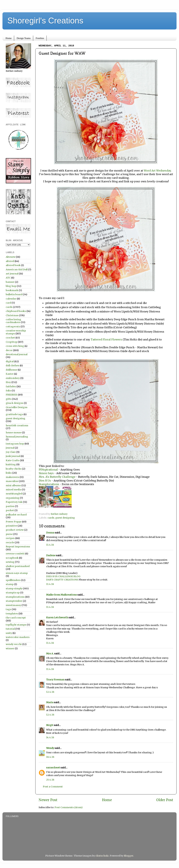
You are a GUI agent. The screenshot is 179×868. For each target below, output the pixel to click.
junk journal (13, 456)
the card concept (16, 618)
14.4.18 (50, 737)
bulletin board (14, 294)
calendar (11, 299)
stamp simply (14, 588)
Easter (10, 374)
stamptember (14, 601)
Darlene (51, 555)
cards (51, 518)
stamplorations (15, 597)
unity (9, 633)
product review (15, 530)
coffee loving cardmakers (13, 321)
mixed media (14, 490)
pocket (10, 510)
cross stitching (15, 346)
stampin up (13, 593)
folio (8, 391)
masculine (12, 481)
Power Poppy (14, 522)
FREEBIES (12, 395)
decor (9, 350)
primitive (11, 526)
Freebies (40, 38)
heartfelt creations (17, 425)
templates (12, 614)
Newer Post (48, 800)
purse (9, 534)
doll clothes (12, 366)
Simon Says (47, 473)
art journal (12, 274)
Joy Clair (11, 452)
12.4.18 (50, 692)
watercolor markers (18, 637)
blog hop (11, 286)
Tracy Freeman (55, 680)
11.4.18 (50, 545)
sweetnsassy (13, 605)
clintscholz (102, 856)
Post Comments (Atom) (69, 807)
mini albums (13, 485)
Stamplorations (49, 484)
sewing (10, 562)
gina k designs (15, 403)
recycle (10, 542)
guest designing (65, 518)
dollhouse (11, 370)
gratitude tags (14, 414)
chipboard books (16, 311)
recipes (10, 538)
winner (10, 648)
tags (8, 609)
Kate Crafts (13, 460)
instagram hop (15, 444)
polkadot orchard (16, 515)
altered (10, 261)
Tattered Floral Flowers (106, 339)
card (8, 303)
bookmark (12, 290)
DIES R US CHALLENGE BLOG (63, 576)
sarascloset (53, 768)
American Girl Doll (17, 270)
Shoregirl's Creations (45, 21)
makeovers (12, 477)
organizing (13, 498)
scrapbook (12, 558)
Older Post (165, 800)
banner (10, 282)
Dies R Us (45, 481)
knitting (11, 464)
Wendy (50, 748)
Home (9, 38)
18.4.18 (50, 757)
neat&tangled (14, 494)
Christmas (12, 315)
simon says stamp (17, 573)
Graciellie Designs (17, 407)
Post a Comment (53, 787)
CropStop (11, 342)
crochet (10, 338)
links (9, 473)
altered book (13, 265)
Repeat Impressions (18, 547)
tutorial (10, 629)
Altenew (11, 257)
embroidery (13, 378)
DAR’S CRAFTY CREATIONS (62, 580)
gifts (9, 399)
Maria (50, 702)
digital (10, 361)
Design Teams (24, 38)
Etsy (8, 382)
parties (10, 506)
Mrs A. (50, 654)
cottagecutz (13, 327)
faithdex (11, 386)
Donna (50, 533)
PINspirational (49, 470)
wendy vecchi (14, 644)
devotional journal (17, 354)
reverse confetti (15, 554)
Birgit (50, 725)
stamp (10, 584)
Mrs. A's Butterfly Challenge (57, 477)
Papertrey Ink (14, 502)
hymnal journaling (17, 437)
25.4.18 (50, 780)
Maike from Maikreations (62, 595)
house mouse (14, 433)
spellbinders (13, 580)
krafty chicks (14, 469)
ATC (8, 278)
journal (10, 448)
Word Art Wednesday (157, 171)
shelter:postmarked (18, 566)
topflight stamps (16, 625)
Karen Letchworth (57, 617)
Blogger (129, 856)
